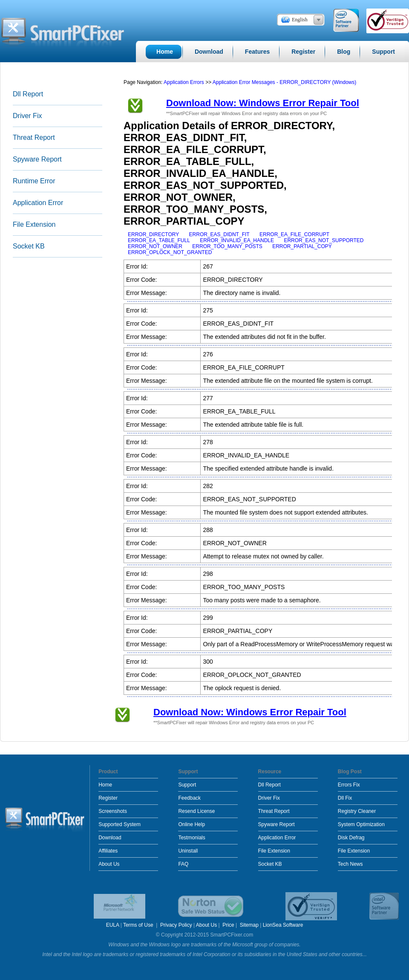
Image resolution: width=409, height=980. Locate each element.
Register (108, 798)
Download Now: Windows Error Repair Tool (263, 103)
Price (228, 925)
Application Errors (184, 82)
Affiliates (108, 851)
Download (110, 838)
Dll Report (28, 94)
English (300, 20)
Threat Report (34, 137)
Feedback (189, 798)
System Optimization (361, 824)
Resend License (196, 811)
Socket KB (29, 246)
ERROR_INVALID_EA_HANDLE (237, 240)
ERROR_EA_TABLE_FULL (159, 240)
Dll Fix (345, 798)
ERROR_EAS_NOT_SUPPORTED (324, 240)
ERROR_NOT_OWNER (155, 246)
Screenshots (113, 811)
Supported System (120, 824)
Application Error (38, 203)
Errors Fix (349, 785)
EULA (113, 925)
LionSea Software (283, 925)
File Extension (34, 224)
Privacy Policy (176, 925)
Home (105, 785)
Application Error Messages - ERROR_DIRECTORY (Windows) (284, 82)
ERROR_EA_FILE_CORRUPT (294, 234)
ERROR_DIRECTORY (153, 234)
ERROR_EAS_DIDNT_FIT (219, 234)
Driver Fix (27, 116)
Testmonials (192, 838)
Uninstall (188, 851)
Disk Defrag (351, 838)
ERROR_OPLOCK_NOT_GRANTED (170, 252)
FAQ (183, 864)
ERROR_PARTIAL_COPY (302, 246)
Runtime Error (34, 181)
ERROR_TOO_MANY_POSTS (227, 246)
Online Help (192, 824)
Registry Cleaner (357, 811)
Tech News (350, 864)
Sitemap (249, 925)
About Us (109, 864)
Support (187, 785)
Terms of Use (139, 925)
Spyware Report (37, 159)
